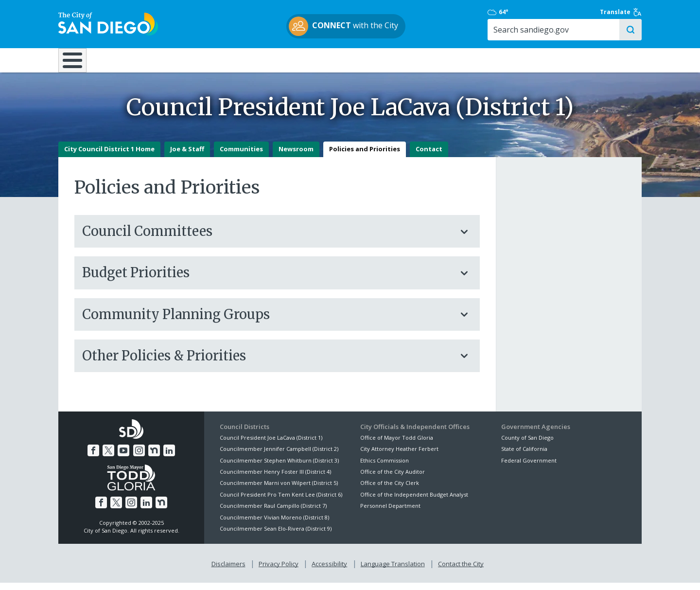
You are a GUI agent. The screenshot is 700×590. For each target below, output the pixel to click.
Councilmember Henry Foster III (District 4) (275, 479)
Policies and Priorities (365, 156)
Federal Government (529, 467)
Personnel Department (390, 513)
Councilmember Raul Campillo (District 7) (273, 513)
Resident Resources (228, 59)
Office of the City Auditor (393, 479)
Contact (429, 156)
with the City (348, 26)
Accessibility (329, 571)
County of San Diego (527, 444)
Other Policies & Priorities (267, 362)
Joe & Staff (187, 156)
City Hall (593, 59)
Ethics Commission (385, 467)
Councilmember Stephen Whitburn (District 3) (279, 467)
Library (405, 59)
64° (506, 12)
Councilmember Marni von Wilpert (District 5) (279, 490)
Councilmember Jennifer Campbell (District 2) (279, 456)
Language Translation (393, 571)
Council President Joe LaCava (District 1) (271, 444)
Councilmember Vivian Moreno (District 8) (274, 524)
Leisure (140, 59)
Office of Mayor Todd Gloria (397, 444)
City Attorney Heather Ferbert (399, 456)
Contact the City (461, 571)
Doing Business (316, 59)
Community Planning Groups (267, 321)
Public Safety (498, 59)
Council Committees (267, 238)
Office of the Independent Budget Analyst (414, 501)
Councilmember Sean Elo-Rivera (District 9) (276, 536)
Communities (241, 156)
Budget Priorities (267, 280)
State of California (524, 456)
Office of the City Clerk (390, 490)
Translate (621, 12)
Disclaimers (228, 571)
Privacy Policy (279, 571)
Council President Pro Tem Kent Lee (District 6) (281, 501)
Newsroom (296, 156)
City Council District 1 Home (109, 156)
